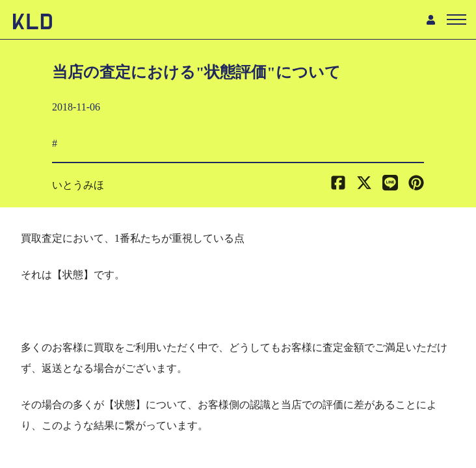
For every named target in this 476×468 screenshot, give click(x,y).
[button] (416, 185)
